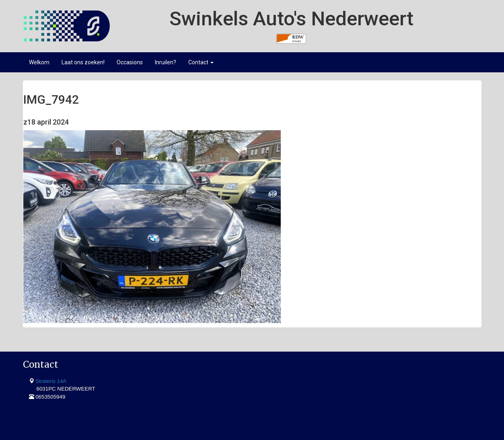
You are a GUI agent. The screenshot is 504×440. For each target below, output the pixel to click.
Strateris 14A (51, 381)
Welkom (39, 62)
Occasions (130, 62)
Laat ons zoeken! (83, 62)
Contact (201, 62)
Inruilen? (166, 62)
